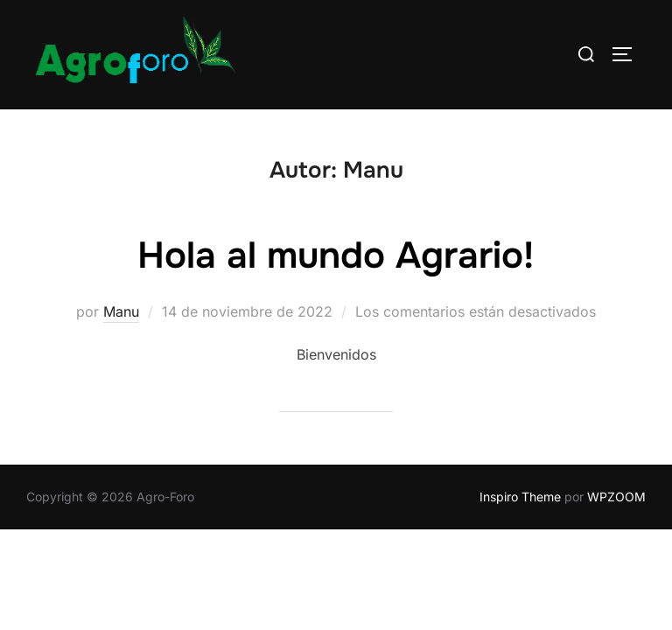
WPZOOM (616, 497)
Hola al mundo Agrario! (336, 256)
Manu (121, 312)
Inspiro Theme (520, 497)
